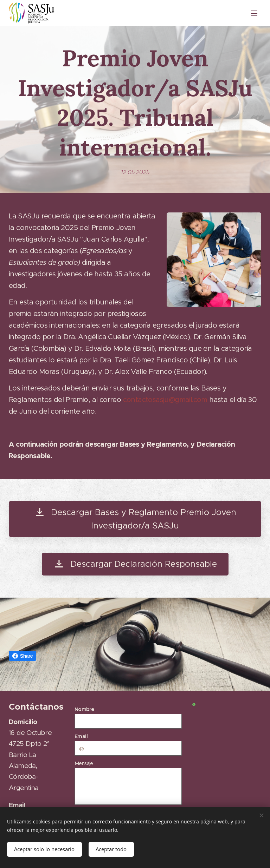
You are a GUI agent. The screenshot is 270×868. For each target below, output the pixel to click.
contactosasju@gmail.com (165, 400)
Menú (254, 13)
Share (22, 656)
